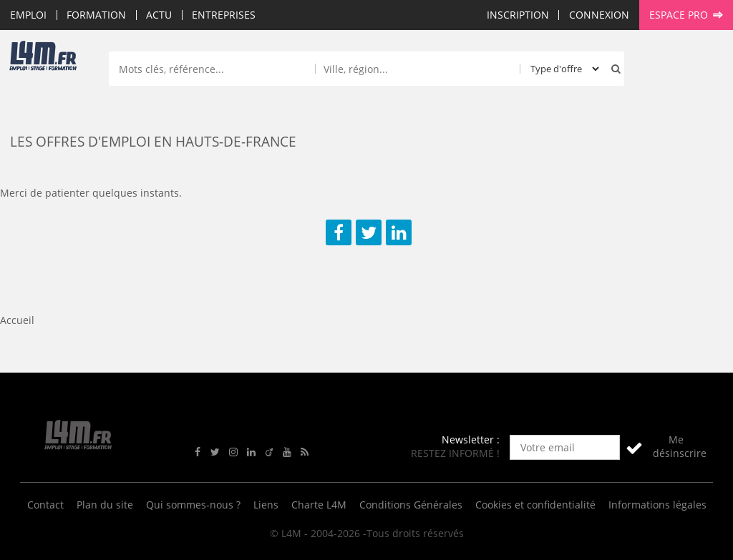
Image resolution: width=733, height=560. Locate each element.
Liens (266, 505)
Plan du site (105, 505)
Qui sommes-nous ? (193, 505)
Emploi (28, 15)
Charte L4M (319, 505)
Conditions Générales (411, 505)
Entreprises (224, 15)
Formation (96, 15)
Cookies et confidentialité (535, 505)
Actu (159, 15)
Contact (45, 505)
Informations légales (657, 505)
